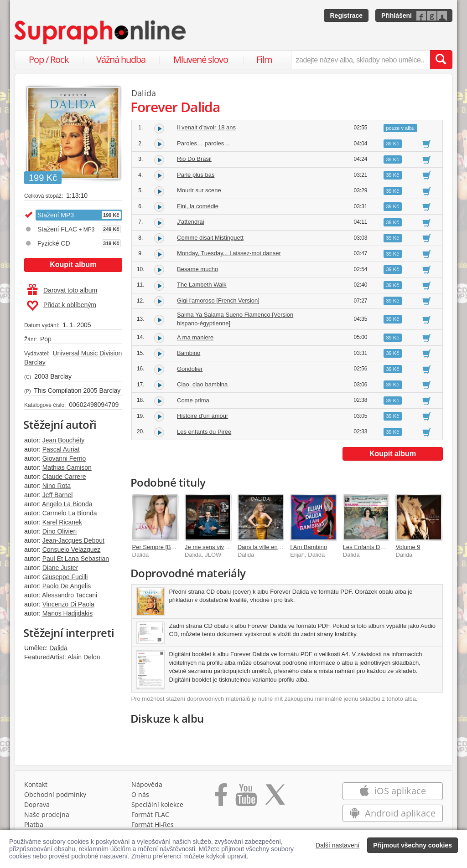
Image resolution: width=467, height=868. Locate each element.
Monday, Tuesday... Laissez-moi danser (229, 253)
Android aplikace (392, 813)
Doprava (37, 804)
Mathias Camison (67, 467)
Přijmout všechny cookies (413, 845)
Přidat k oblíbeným (61, 306)
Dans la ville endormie (267, 547)
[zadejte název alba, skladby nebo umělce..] (361, 60)
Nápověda (147, 784)
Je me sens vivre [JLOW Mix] (223, 547)
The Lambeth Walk (202, 285)
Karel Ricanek (62, 522)
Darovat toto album (62, 290)
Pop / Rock (49, 59)
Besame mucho (197, 269)
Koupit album (73, 265)
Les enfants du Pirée (204, 432)
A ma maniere (195, 337)
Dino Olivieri (60, 531)
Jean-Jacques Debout (73, 540)
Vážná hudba (121, 59)
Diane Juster (60, 568)
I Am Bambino (309, 547)
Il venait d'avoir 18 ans (206, 127)
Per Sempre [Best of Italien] (169, 547)
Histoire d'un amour (202, 416)
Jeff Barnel (58, 495)
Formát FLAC (150, 814)
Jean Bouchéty (64, 440)
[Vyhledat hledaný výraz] (441, 60)
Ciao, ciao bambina (202, 384)
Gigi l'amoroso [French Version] (218, 300)
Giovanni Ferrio (64, 458)
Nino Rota (57, 486)
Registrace (346, 15)
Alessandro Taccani (70, 595)
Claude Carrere (64, 477)
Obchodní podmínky (55, 794)
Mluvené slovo (201, 59)
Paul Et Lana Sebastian (76, 559)
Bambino (189, 353)
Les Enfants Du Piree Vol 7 (378, 547)
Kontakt (36, 784)
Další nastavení (338, 845)
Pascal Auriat (61, 449)
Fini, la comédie (198, 206)
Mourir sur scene (199, 190)
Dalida (58, 648)
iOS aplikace (392, 791)
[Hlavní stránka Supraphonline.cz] (101, 32)
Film (264, 59)
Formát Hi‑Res (153, 824)
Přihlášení (397, 15)
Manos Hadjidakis (68, 613)
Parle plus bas (196, 175)
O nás (140, 794)
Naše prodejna (47, 814)
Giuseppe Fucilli (65, 577)
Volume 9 (408, 547)
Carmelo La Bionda (70, 513)
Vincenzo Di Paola (68, 604)
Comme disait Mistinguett (210, 238)
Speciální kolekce (157, 804)
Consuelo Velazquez (72, 550)
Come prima (193, 400)
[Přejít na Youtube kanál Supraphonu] (246, 798)
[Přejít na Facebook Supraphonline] (221, 798)
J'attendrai (191, 222)
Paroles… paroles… (203, 143)
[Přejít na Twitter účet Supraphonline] (275, 798)
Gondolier (190, 369)
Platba (34, 824)
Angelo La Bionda (67, 504)
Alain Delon (84, 657)
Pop (46, 339)
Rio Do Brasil (194, 159)
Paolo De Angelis (67, 586)
